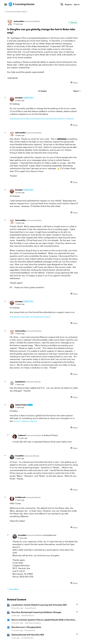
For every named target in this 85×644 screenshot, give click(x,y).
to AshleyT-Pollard (50, 435)
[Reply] (74, 83)
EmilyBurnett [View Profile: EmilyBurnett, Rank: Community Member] (20, 497)
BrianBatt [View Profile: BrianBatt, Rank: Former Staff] (19, 98)
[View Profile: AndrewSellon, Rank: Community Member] (10, 23)
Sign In (77, 4)
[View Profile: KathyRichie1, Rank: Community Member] (12, 383)
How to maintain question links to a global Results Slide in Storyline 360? (43, 620)
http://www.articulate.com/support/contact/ (30, 317)
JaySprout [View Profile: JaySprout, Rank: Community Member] (22, 435)
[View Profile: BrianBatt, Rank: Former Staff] (12, 99)
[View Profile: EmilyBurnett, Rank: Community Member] (12, 499)
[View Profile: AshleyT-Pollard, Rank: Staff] (12, 406)
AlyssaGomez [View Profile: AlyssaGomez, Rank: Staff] (30, 608)
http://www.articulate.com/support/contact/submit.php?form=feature (42, 119)
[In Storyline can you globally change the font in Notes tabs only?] (20, 100)
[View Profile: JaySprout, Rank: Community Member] (15, 437)
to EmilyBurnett (49, 535)
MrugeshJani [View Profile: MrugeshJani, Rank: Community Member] (30, 630)
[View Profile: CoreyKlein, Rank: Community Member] (12, 457)
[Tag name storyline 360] (13, 78)
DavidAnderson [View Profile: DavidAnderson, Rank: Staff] (28, 615)
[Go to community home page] (22, 4)
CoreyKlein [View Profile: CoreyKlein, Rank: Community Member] (20, 456)
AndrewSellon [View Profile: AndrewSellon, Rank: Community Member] (19, 21)
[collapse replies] (5, 98)
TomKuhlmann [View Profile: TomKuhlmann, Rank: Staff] (28, 638)
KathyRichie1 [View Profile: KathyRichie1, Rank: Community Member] (20, 382)
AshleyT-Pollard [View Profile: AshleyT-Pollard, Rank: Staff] (21, 405)
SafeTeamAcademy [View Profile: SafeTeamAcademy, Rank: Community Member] (33, 623)
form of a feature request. (25, 421)
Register (68, 4)
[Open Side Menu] (6, 4)
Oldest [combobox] (77, 91)
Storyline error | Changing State (26, 627)
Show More (13, 589)
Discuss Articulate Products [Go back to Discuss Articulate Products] (16, 12)
